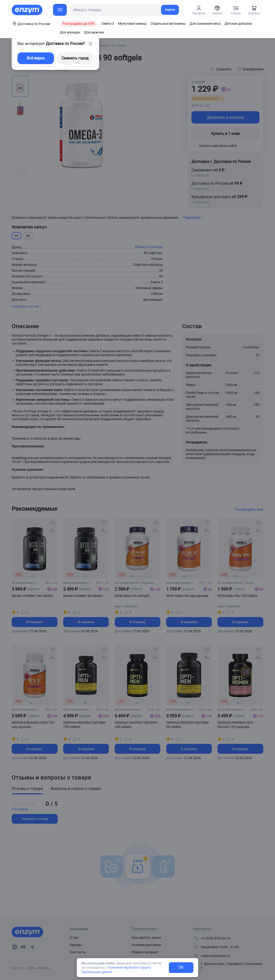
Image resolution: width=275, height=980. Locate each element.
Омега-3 (108, 24)
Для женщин (70, 32)
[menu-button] (60, 10)
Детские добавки (238, 24)
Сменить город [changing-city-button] (75, 58)
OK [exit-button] (181, 967)
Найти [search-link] (170, 10)
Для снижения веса (205, 24)
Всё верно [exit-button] (36, 58)
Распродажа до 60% (79, 24)
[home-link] (27, 10)
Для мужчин (94, 32)
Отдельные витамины (168, 24)
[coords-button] (31, 24)
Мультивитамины (132, 24)
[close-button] (90, 44)
